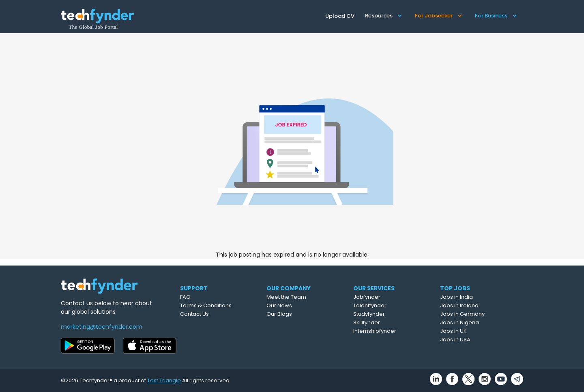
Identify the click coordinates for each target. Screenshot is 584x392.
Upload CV (340, 16)
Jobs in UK (472, 331)
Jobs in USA (474, 340)
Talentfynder (390, 305)
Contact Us (210, 314)
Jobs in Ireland (478, 305)
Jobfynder (387, 297)
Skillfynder (387, 322)
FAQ (201, 297)
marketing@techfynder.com (102, 327)
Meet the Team (306, 297)
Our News (299, 305)
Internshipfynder (395, 331)
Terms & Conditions (222, 305)
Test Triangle (164, 380)
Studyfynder (389, 314)
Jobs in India (476, 297)
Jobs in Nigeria (479, 322)
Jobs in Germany (481, 314)
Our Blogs (299, 314)
